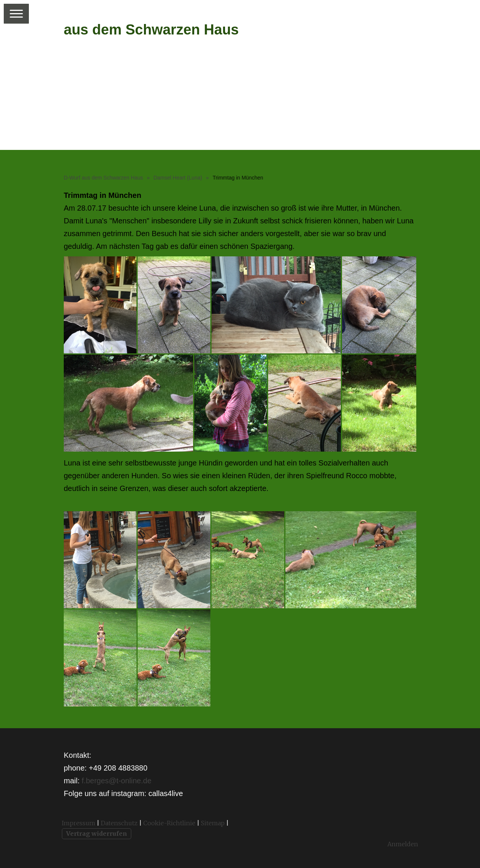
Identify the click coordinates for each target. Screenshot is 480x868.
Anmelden (403, 844)
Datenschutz (119, 823)
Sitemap (213, 823)
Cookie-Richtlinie (169, 823)
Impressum (79, 823)
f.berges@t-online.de (117, 781)
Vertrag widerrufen (97, 834)
